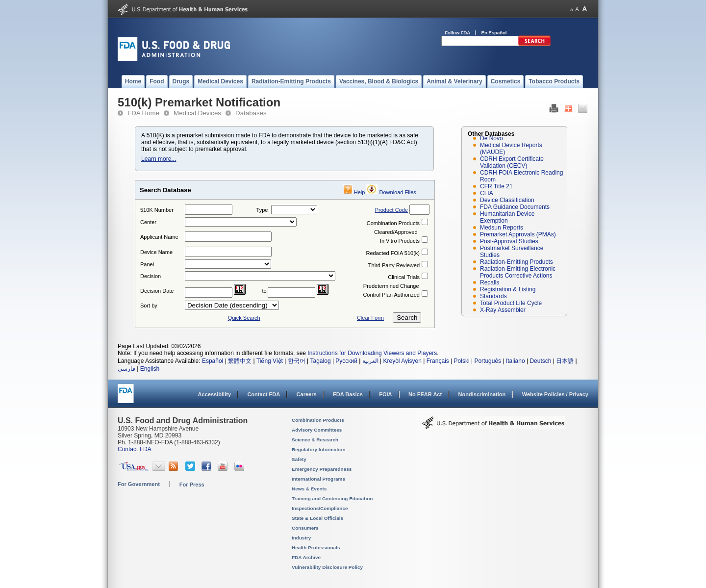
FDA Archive (306, 557)
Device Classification (507, 200)
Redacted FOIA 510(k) (393, 253)
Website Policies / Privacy (555, 394)
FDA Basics (348, 394)
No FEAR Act (425, 394)
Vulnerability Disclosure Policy (327, 567)
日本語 (565, 361)
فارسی (126, 369)
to (265, 291)
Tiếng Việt (270, 361)
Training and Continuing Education (332, 499)
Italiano (516, 361)
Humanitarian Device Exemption (507, 217)
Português (488, 361)
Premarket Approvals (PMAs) (518, 234)
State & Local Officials (317, 518)
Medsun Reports (502, 228)
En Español (494, 33)
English (150, 369)
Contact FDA (264, 394)
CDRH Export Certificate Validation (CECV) (512, 162)
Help (360, 192)
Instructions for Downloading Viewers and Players (372, 353)
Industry (301, 538)
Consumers (305, 528)
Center (148, 222)
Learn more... (159, 159)
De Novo (492, 138)
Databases (251, 113)
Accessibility (214, 394)
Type (262, 210)
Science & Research (315, 440)
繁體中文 (240, 361)
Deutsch (540, 361)
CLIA (487, 193)
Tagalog (321, 361)
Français (438, 361)
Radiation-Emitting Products (517, 262)
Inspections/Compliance (320, 508)
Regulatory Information (319, 449)
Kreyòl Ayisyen (402, 361)
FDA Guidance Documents (515, 207)
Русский (346, 361)
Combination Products (393, 223)
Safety (299, 459)
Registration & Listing (508, 289)
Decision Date (157, 291)
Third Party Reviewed (394, 265)
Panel (147, 264)
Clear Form (370, 318)
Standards (493, 296)
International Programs (318, 479)
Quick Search (244, 318)
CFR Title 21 (496, 186)
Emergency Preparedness (322, 469)
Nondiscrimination (482, 394)
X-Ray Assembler (503, 310)
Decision (151, 276)
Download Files (398, 192)
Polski (462, 361)
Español (213, 361)
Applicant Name (159, 237)
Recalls (490, 282)
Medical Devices (197, 113)
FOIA (385, 394)
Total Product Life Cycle (511, 303)
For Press (192, 485)
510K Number (157, 210)
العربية (370, 361)
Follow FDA (457, 33)
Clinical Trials (404, 277)
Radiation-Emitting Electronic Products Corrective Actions (518, 272)
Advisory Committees (317, 430)
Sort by (149, 306)
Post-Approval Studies (509, 241)
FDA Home (143, 113)
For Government (139, 484)
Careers (307, 394)
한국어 (297, 361)
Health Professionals (316, 548)
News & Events (309, 489)
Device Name (156, 252)
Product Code (391, 210)
